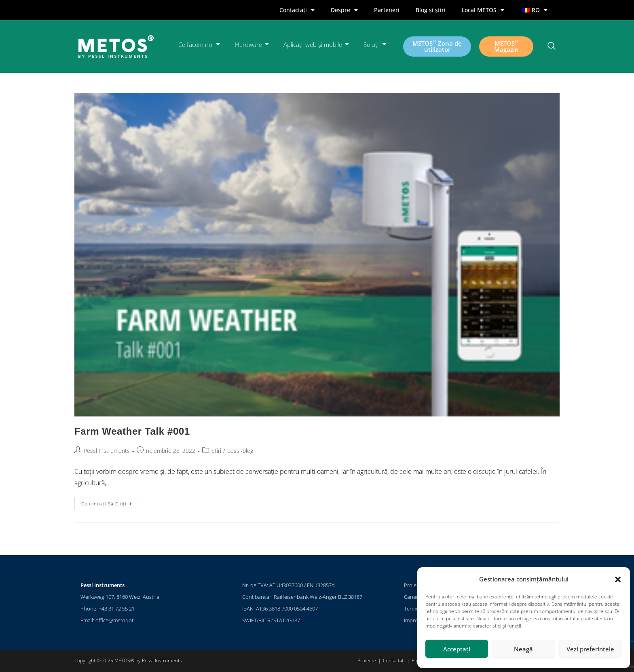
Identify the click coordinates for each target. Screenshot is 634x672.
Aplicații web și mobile (316, 45)
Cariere (412, 597)
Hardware (252, 45)
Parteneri (387, 10)
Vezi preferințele (590, 649)
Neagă (523, 649)
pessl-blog (240, 451)
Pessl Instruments (107, 451)
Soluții (375, 45)
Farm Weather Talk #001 (132, 431)
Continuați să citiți (110, 502)
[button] (618, 579)
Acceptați (457, 649)
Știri (216, 451)
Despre (344, 10)
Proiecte (414, 585)
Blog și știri (431, 10)
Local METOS (483, 10)
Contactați (297, 10)
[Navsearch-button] (552, 46)
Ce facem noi (199, 45)
